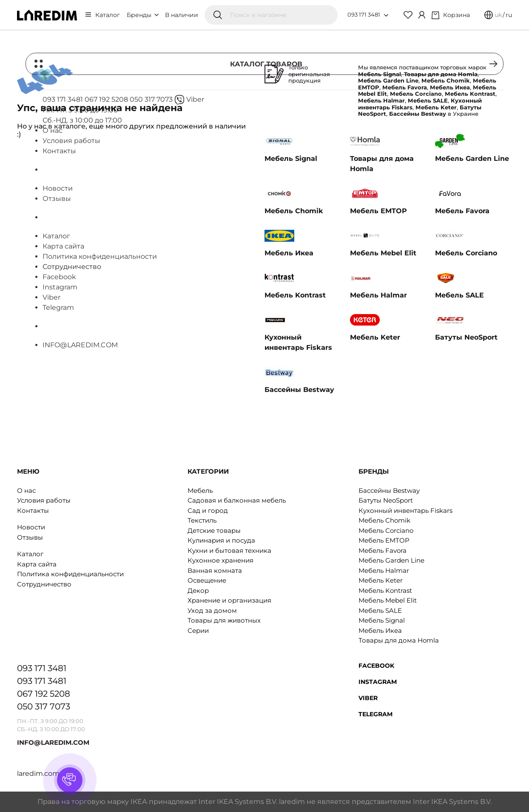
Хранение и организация (229, 600)
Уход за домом (212, 610)
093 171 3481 (364, 14)
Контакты (33, 510)
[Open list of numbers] (386, 15)
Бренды (143, 15)
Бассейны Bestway (389, 490)
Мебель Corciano (386, 530)
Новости (31, 527)
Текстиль (202, 520)
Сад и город (208, 510)
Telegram (375, 714)
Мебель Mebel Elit (388, 600)
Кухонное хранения (220, 560)
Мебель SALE (380, 610)
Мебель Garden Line (391, 560)
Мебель (200, 490)
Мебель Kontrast (385, 590)
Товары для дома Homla (399, 640)
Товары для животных (224, 620)
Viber (368, 698)
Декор (198, 590)
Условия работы (44, 500)
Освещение (207, 580)
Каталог (108, 15)
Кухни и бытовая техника (229, 550)
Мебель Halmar (384, 570)
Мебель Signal (382, 620)
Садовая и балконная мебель (237, 500)
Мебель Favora (383, 550)
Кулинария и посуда (221, 540)
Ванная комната (215, 570)
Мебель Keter (381, 580)
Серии (198, 630)
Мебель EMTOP (384, 540)
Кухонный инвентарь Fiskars (405, 510)
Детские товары (214, 530)
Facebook (376, 666)
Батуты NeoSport (386, 500)
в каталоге (67, 126)
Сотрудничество (44, 584)
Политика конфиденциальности (70, 574)
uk (498, 15)
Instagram (378, 682)
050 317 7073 (44, 706)
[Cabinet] (422, 15)
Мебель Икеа (380, 630)
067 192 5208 (44, 694)
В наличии (182, 15)
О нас (26, 490)
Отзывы (30, 537)
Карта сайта (37, 564)
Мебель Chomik (384, 520)
